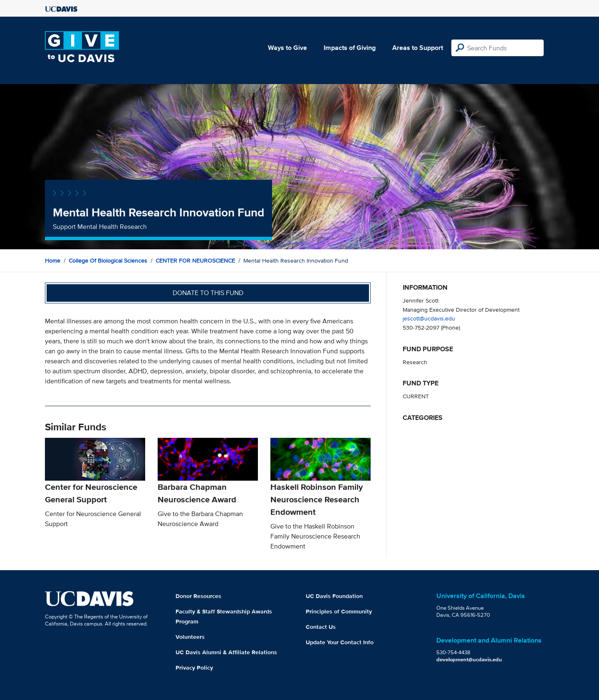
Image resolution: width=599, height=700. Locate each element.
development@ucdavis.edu (469, 659)
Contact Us (321, 627)
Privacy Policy (194, 668)
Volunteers (190, 637)
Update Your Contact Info (340, 642)
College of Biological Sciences (108, 261)
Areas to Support (418, 48)
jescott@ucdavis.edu (429, 318)
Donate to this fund (208, 293)
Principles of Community (339, 611)
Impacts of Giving (350, 48)
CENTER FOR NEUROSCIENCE (195, 261)
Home (53, 261)
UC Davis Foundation (334, 596)
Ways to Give (287, 48)
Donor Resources (198, 596)
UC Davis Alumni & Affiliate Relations (226, 652)
